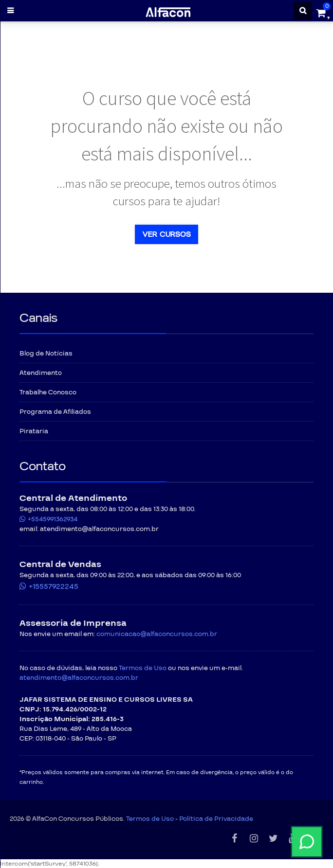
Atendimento (41, 373)
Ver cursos (166, 234)
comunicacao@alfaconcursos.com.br (157, 634)
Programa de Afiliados (55, 412)
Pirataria (34, 431)
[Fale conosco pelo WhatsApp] (222, 842)
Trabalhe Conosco (48, 392)
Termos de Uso (143, 668)
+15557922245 (54, 586)
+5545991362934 (53, 519)
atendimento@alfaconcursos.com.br (79, 678)
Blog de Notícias (46, 354)
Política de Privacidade (216, 819)
